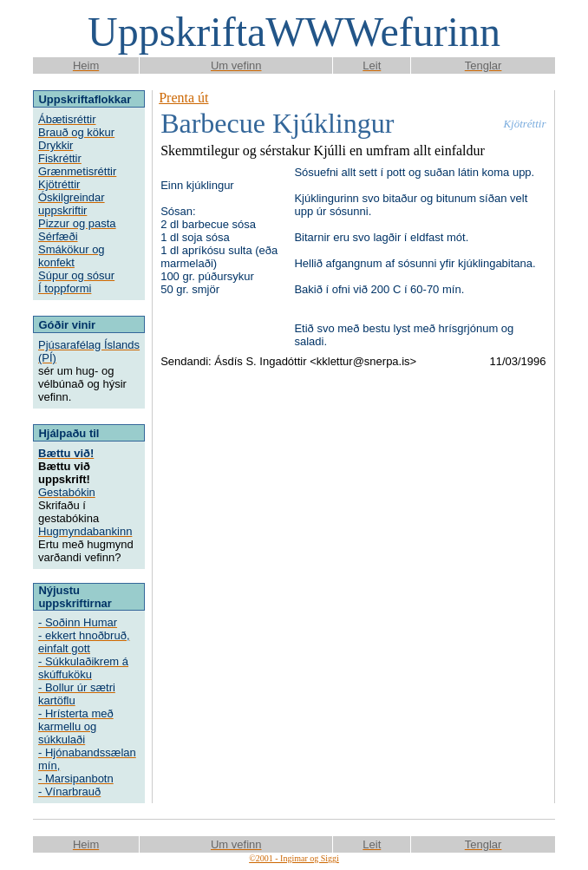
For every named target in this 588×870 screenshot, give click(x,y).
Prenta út (183, 98)
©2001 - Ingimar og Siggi (294, 858)
